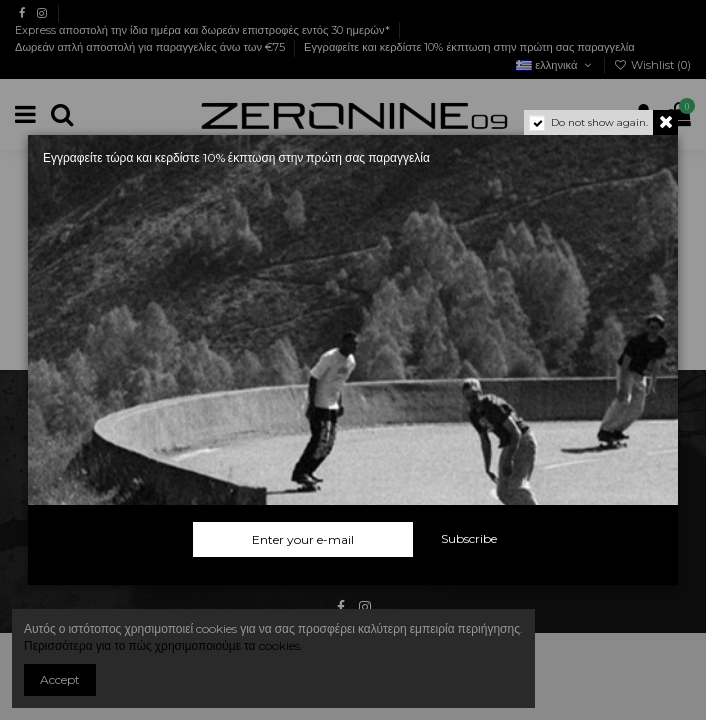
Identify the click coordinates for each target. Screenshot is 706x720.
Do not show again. (599, 122)
